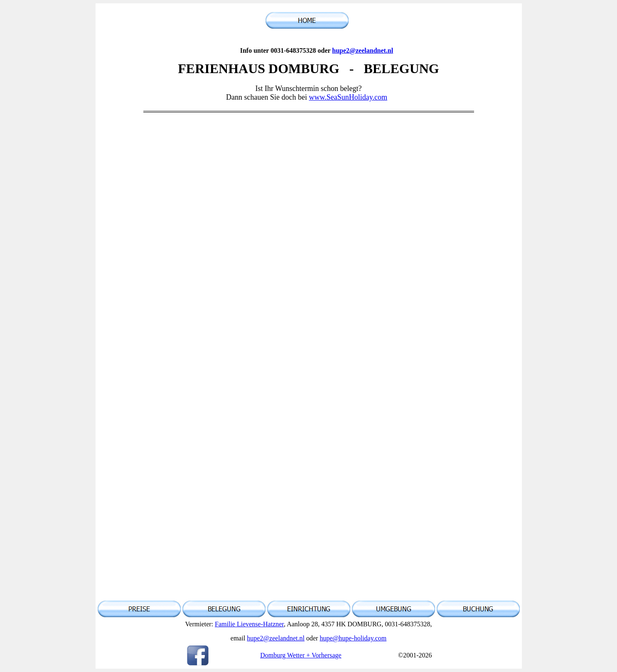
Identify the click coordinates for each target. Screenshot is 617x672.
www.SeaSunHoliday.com (348, 97)
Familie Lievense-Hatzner (249, 624)
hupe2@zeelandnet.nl (363, 50)
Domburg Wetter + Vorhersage (301, 655)
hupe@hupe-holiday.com (353, 638)
